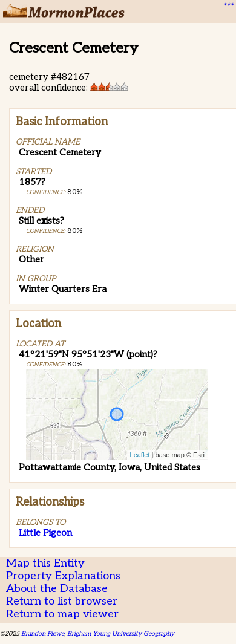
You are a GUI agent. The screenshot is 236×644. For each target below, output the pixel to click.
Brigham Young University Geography (121, 633)
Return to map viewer (62, 614)
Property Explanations (63, 576)
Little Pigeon (45, 533)
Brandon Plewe (43, 633)
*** (228, 7)
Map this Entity (45, 563)
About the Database (57, 589)
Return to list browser (62, 601)
